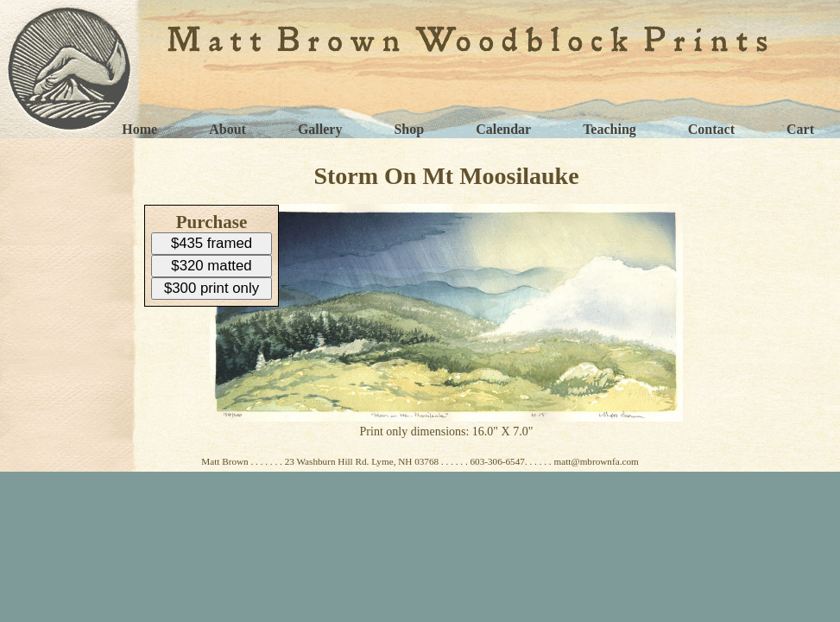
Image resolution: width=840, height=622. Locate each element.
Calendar (503, 129)
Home (139, 129)
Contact (711, 129)
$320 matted (211, 266)
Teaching (609, 129)
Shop (409, 129)
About (227, 129)
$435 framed (212, 243)
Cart (800, 129)
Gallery (320, 129)
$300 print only (212, 288)
